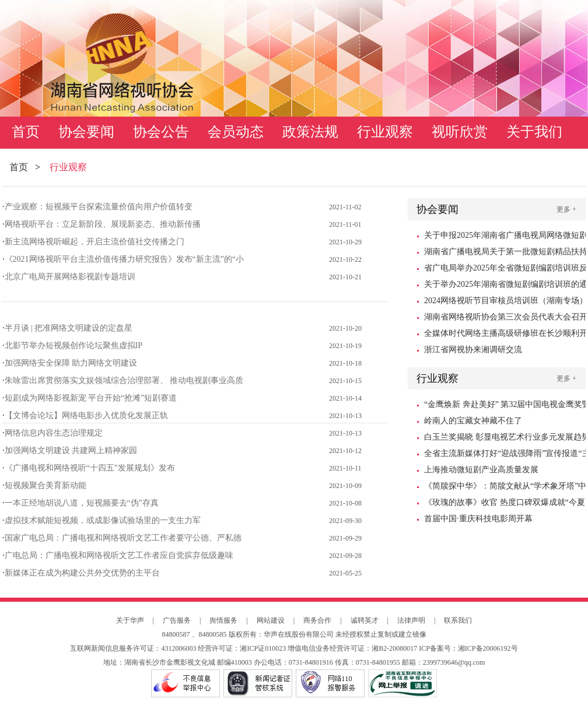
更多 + (566, 209)
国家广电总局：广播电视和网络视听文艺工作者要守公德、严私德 (123, 538)
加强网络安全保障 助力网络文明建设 (71, 363)
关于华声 (130, 620)
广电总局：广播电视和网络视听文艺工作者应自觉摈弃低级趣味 (119, 555)
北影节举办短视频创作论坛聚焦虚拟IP (73, 345)
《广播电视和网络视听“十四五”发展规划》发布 (90, 468)
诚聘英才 (365, 620)
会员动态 (236, 132)
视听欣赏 (460, 132)
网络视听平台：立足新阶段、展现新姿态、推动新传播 (103, 224)
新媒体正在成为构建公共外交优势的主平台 (82, 573)
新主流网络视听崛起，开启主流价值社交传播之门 (94, 242)
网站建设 (271, 620)
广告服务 (177, 620)
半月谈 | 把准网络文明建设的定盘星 (69, 328)
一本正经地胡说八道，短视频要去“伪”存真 (82, 503)
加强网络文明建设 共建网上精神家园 (71, 450)
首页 (26, 132)
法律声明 (411, 620)
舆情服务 (223, 620)
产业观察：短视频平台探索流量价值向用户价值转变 (99, 207)
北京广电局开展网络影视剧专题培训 (70, 277)
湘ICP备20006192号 (488, 648)
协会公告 (161, 132)
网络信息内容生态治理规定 (54, 433)
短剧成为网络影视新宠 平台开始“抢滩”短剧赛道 (91, 398)
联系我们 (458, 620)
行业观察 (385, 132)
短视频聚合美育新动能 (45, 485)
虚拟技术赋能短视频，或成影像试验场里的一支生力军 (103, 520)
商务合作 (317, 620)
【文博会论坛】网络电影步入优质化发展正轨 (86, 415)
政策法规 (310, 132)
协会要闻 (86, 132)
